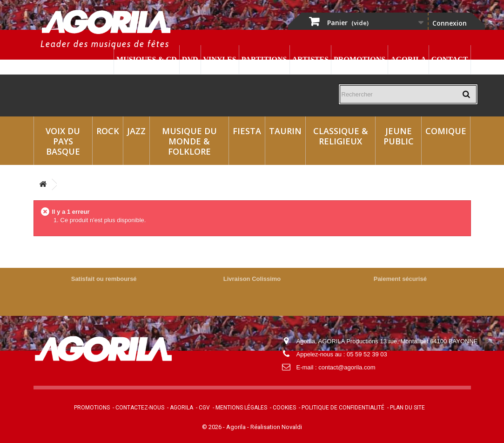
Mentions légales (241, 408)
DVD (190, 59)
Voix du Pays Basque (63, 141)
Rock (108, 131)
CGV (204, 408)
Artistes (311, 59)
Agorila (408, 59)
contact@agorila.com (347, 367)
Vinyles (220, 59)
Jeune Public (399, 136)
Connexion (450, 23)
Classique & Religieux (341, 136)
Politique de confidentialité (343, 408)
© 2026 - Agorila (225, 427)
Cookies (284, 408)
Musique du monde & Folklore (189, 141)
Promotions (360, 59)
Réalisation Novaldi (276, 427)
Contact (450, 59)
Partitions (264, 59)
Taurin (285, 131)
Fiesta (247, 131)
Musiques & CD (147, 59)
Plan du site (407, 408)
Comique (446, 131)
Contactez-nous (140, 408)
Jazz (136, 131)
